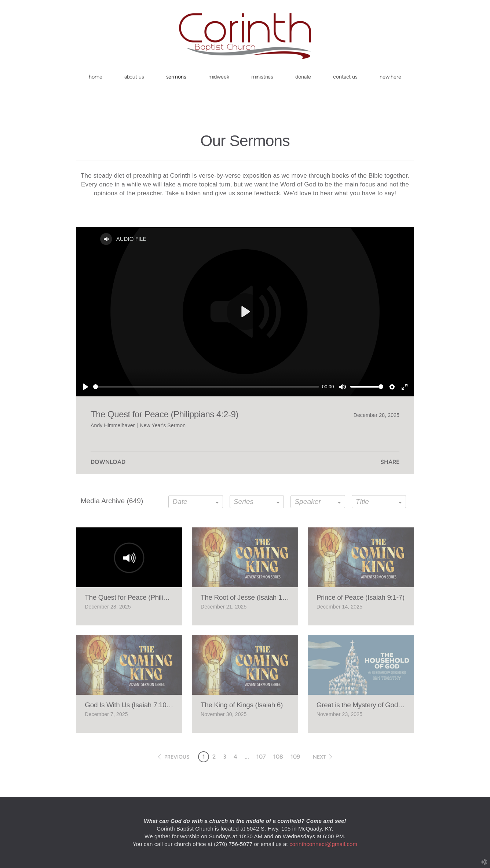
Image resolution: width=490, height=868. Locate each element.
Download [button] (108, 462)
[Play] (85, 387)
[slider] (206, 387)
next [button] (319, 757)
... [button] (247, 757)
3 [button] (225, 757)
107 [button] (261, 757)
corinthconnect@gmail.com (323, 844)
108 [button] (278, 757)
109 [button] (295, 757)
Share (390, 462)
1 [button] (204, 757)
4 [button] (235, 757)
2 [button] (214, 757)
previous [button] (177, 757)
